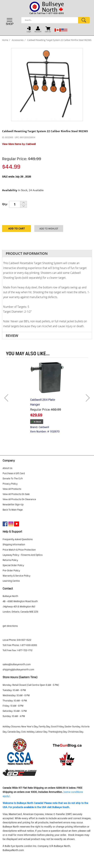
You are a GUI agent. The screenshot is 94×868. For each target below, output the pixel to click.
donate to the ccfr (13, 479)
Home (5, 40)
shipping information (14, 544)
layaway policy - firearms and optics (23, 555)
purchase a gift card (14, 473)
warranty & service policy (16, 576)
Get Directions (10, 626)
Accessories (18, 40)
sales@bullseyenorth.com (17, 664)
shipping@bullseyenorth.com (18, 670)
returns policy (10, 560)
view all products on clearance (19, 499)
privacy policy (10, 484)
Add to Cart (16, 230)
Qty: (5, 204)
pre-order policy (11, 570)
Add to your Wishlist (49, 230)
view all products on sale (16, 494)
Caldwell (31, 144)
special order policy (13, 565)
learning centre (11, 581)
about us (7, 468)
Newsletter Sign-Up (13, 504)
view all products (12, 489)
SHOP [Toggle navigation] (10, 22)
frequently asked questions (18, 539)
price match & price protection (19, 550)
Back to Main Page (13, 510)
